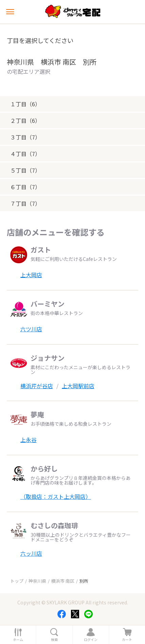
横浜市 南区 (63, 581)
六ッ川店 (31, 553)
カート (127, 640)
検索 (54, 640)
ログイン (91, 640)
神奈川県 (37, 581)
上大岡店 (31, 275)
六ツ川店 (31, 329)
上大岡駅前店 (78, 386)
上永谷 (29, 440)
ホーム (18, 640)
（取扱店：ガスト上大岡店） (56, 496)
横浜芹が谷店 (37, 386)
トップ (17, 581)
